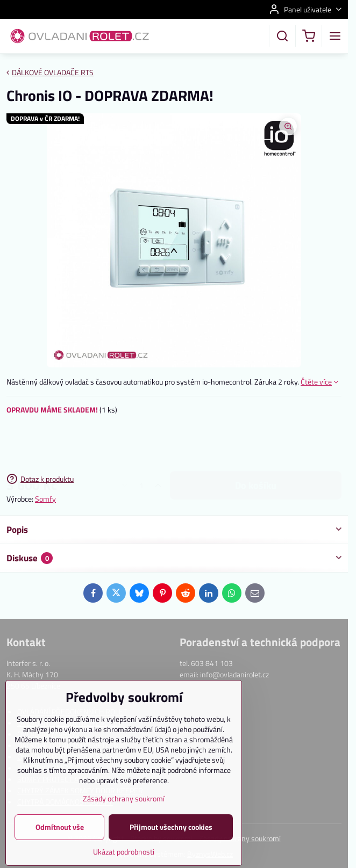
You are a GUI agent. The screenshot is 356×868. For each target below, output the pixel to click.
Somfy (45, 499)
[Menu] (335, 36)
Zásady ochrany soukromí (124, 827)
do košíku (256, 444)
